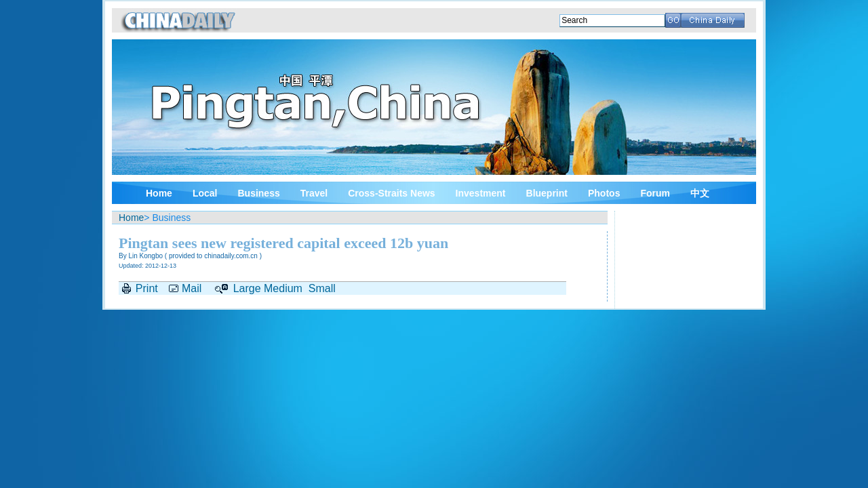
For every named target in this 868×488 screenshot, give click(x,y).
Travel (314, 193)
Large (247, 288)
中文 (700, 193)
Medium (283, 288)
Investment (481, 193)
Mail (192, 288)
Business (258, 193)
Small (322, 288)
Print (147, 288)
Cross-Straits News (391, 193)
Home (159, 193)
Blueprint (547, 193)
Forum (655, 193)
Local (205, 193)
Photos (604, 193)
